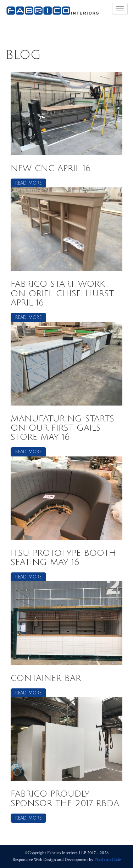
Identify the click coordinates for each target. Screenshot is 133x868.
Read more (28, 183)
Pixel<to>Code (107, 860)
